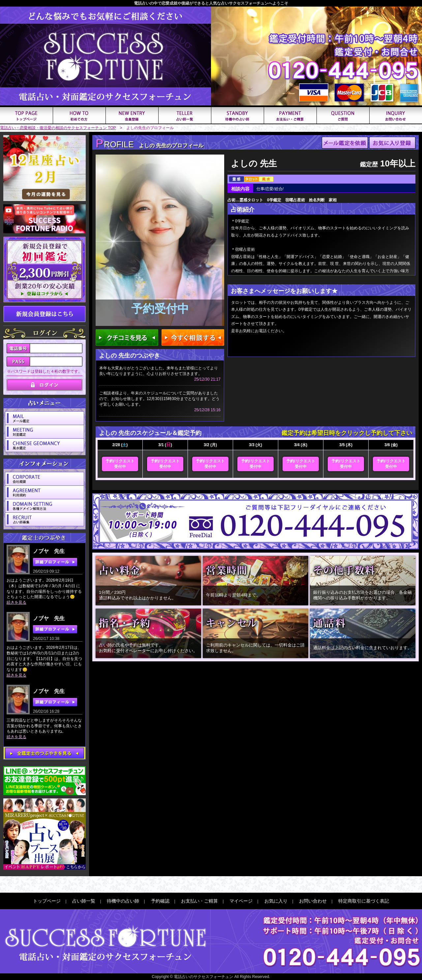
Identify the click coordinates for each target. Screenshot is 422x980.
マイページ (241, 901)
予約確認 (160, 901)
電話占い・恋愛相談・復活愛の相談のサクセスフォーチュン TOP (58, 128)
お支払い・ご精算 (199, 901)
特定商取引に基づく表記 (364, 901)
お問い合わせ (313, 901)
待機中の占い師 (123, 901)
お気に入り (276, 901)
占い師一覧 (84, 901)
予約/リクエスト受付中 (120, 464)
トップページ (47, 901)
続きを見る (16, 602)
